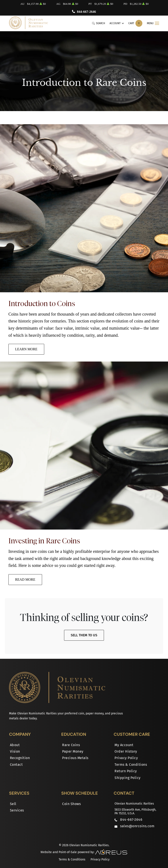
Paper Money (73, 751)
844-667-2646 (86, 12)
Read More (25, 579)
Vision (15, 751)
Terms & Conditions (131, 765)
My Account (124, 745)
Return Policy (126, 771)
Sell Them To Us (84, 635)
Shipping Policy (128, 778)
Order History (126, 751)
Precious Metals (75, 758)
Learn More (26, 349)
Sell (13, 804)
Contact (16, 765)
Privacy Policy (126, 758)
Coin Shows (71, 804)
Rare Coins (71, 745)
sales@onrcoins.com (137, 826)
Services (17, 810)
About (15, 745)
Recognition (20, 758)
